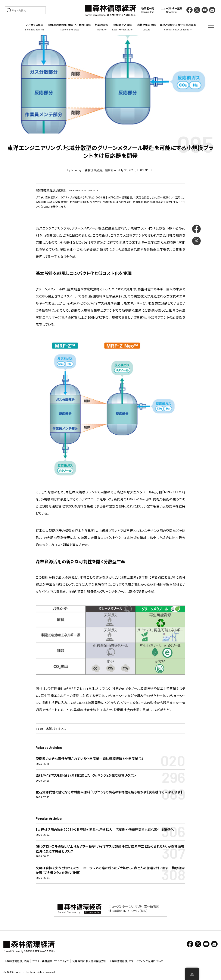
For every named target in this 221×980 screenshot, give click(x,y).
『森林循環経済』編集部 (51, 190)
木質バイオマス (56, 729)
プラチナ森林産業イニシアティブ (51, 961)
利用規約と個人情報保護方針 (89, 961)
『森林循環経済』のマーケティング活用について (136, 961)
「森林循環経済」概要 (17, 961)
